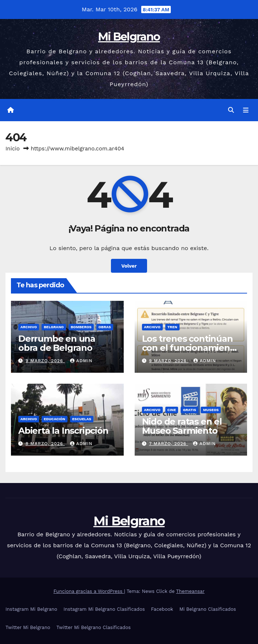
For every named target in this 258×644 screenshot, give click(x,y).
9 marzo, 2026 (45, 361)
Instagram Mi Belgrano (31, 609)
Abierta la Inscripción (63, 431)
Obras (105, 327)
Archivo (29, 327)
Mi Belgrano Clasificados (207, 609)
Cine (172, 410)
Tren (172, 327)
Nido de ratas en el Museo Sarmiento (182, 426)
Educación (55, 419)
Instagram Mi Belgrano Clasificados (104, 609)
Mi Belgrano (129, 37)
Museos (211, 410)
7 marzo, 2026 (168, 444)
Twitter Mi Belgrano (28, 627)
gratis (189, 410)
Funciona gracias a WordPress (88, 591)
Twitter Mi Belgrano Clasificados (94, 627)
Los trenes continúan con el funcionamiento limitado (190, 348)
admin (81, 361)
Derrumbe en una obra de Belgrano (57, 343)
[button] (231, 110)
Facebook (162, 609)
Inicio (13, 149)
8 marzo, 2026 (45, 444)
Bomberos (81, 327)
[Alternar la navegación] (246, 110)
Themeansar (190, 591)
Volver (129, 266)
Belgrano (54, 327)
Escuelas (82, 419)
